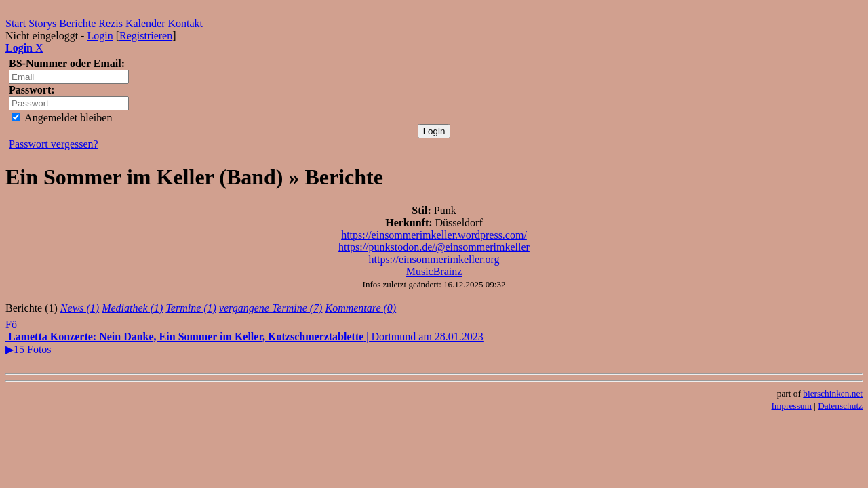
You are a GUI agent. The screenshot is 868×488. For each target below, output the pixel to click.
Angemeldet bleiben (62, 118)
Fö (11, 324)
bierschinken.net (833, 393)
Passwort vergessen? (54, 144)
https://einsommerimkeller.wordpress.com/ (434, 235)
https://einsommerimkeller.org (434, 259)
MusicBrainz (434, 271)
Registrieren (146, 36)
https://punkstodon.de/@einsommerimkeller (434, 247)
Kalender (145, 23)
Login (100, 36)
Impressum (792, 406)
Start (16, 23)
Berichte (77, 23)
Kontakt (186, 23)
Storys (42, 23)
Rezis (111, 23)
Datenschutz (840, 406)
